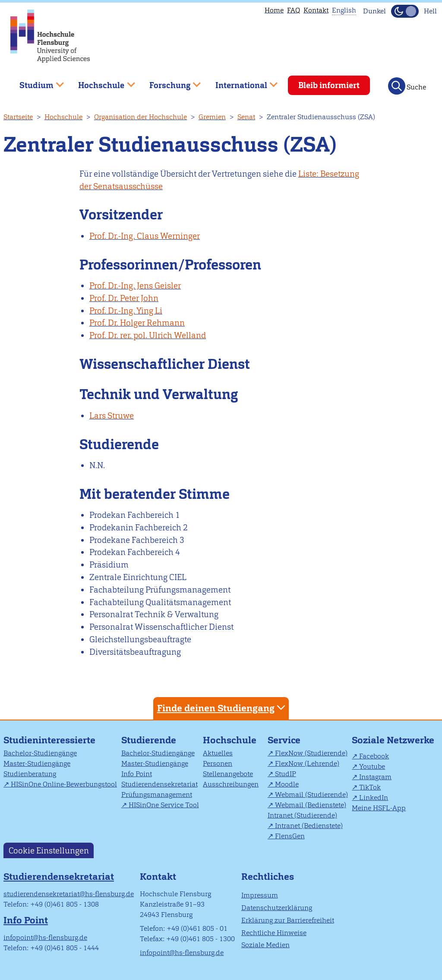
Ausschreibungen (231, 784)
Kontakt (316, 10)
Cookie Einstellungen (49, 851)
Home (274, 10)
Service (284, 740)
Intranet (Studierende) (302, 815)
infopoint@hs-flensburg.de (45, 937)
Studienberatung (30, 774)
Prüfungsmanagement (157, 794)
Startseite (18, 117)
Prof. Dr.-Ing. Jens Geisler (135, 286)
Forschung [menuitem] (169, 82)
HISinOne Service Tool (164, 805)
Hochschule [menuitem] (101, 82)
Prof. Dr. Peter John (124, 298)
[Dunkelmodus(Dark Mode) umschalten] (405, 11)
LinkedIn (374, 798)
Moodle (287, 784)
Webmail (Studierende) (311, 794)
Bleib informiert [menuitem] (329, 85)
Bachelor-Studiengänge (40, 753)
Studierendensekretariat (159, 784)
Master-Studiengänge (37, 763)
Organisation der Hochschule (140, 117)
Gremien (212, 117)
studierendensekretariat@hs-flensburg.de (69, 894)
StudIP (286, 774)
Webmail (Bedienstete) (311, 805)
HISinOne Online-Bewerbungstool (64, 784)
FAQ (294, 10)
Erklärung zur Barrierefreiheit (288, 920)
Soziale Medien (265, 945)
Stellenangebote (228, 774)
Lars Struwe (112, 416)
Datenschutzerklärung (277, 908)
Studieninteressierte (49, 740)
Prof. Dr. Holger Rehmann (137, 323)
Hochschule (63, 117)
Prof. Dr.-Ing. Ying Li (126, 311)
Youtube (372, 766)
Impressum (260, 895)
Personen (218, 763)
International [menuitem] (240, 82)
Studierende (149, 740)
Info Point (137, 774)
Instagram (375, 777)
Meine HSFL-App (379, 808)
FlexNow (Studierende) (311, 753)
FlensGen (290, 836)
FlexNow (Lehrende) (307, 763)
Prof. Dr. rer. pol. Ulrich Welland (148, 335)
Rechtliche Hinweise (274, 933)
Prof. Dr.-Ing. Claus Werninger (145, 236)
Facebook (374, 756)
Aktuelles (218, 753)
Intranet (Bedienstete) (309, 826)
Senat (246, 117)
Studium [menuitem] (35, 82)
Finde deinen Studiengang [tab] (222, 708)
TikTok (370, 787)
